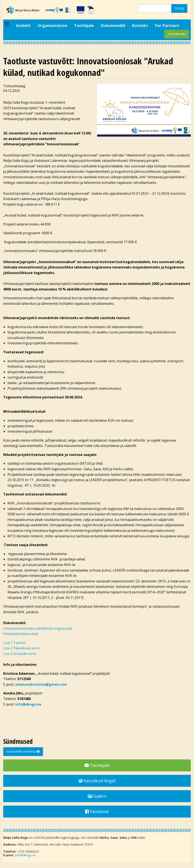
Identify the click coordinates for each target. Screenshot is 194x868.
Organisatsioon (53, 25)
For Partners (167, 25)
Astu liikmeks (177, 34)
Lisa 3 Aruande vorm (20, 654)
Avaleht (23, 25)
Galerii (97, 796)
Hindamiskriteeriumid (21, 634)
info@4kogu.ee (25, 855)
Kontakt (140, 25)
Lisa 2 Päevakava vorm (21, 648)
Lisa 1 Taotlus (14, 643)
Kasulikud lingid (97, 781)
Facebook (97, 811)
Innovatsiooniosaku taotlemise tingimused (38, 628)
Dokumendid (113, 25)
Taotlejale (84, 25)
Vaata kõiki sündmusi (23, 751)
